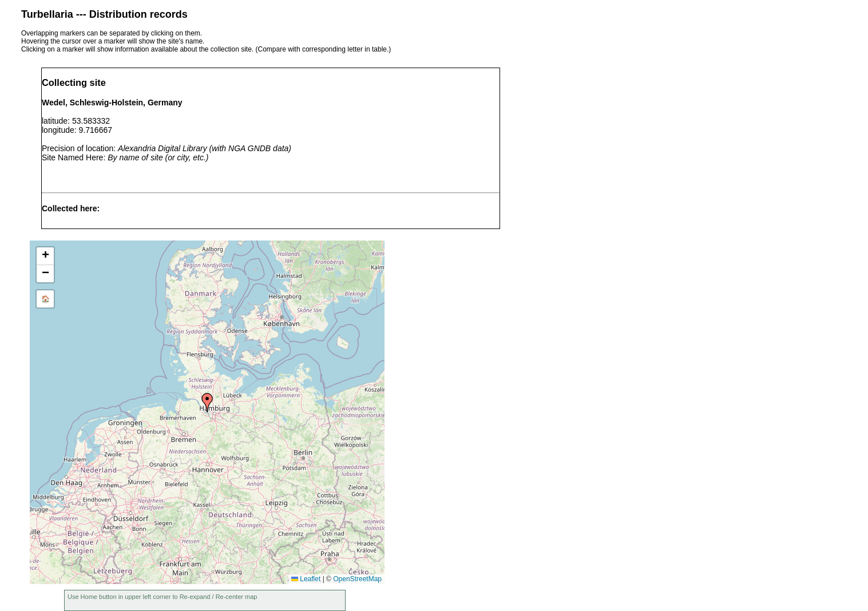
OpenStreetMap (357, 579)
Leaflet (306, 579)
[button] (207, 403)
